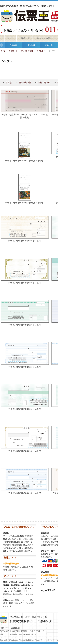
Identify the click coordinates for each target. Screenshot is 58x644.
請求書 (49, 45)
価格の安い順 (25, 82)
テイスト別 (41, 51)
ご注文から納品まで (45, 38)
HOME (3, 51)
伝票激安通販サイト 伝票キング (31, 621)
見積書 (14, 45)
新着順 (9, 82)
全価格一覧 (24, 38)
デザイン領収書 (27, 51)
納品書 (31, 45)
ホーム (11, 38)
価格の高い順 (44, 82)
